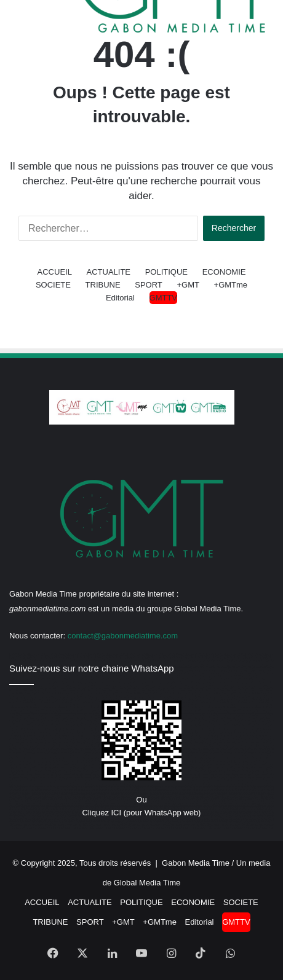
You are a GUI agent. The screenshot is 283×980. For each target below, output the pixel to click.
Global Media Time (147, 883)
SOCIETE (53, 285)
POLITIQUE (166, 272)
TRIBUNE (103, 285)
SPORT (149, 285)
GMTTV (164, 298)
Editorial (120, 298)
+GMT (188, 285)
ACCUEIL (55, 272)
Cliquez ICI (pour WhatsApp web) (142, 813)
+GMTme (231, 285)
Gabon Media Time (196, 863)
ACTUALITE (109, 272)
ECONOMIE (224, 272)
